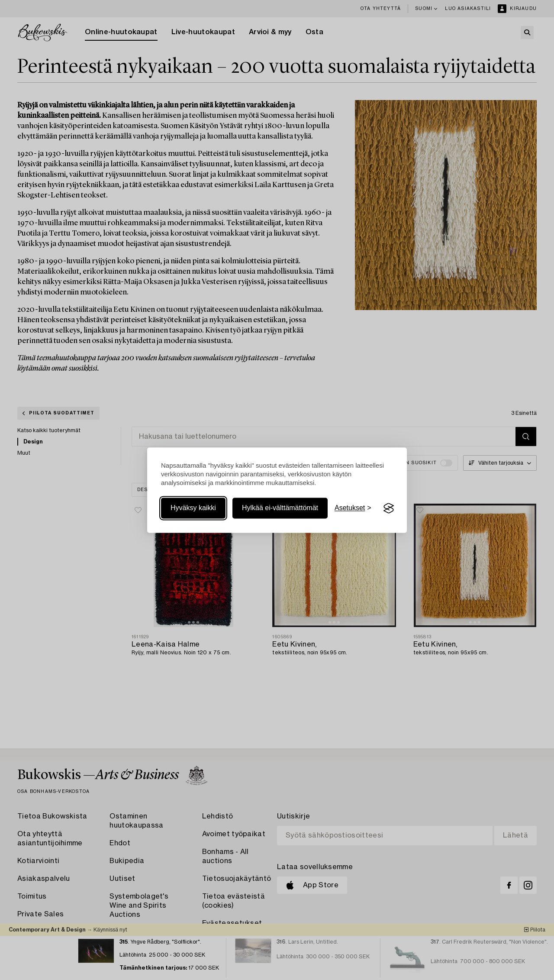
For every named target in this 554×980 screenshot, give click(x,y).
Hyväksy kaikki (193, 508)
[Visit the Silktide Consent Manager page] (389, 508)
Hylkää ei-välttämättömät (280, 508)
